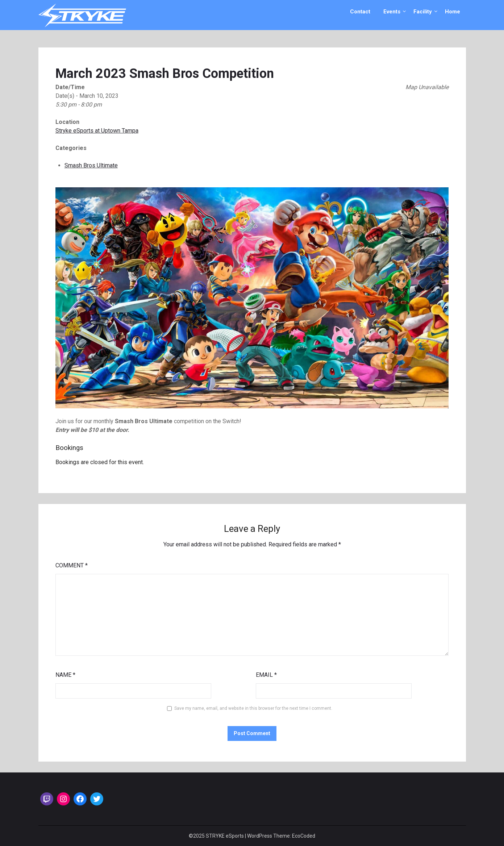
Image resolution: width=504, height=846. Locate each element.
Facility (423, 12)
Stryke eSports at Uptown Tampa (97, 131)
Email (266, 675)
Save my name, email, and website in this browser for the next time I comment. (253, 708)
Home (453, 12)
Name (65, 675)
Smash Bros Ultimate (91, 165)
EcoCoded (304, 836)
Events (392, 12)
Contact (360, 12)
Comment (72, 565)
